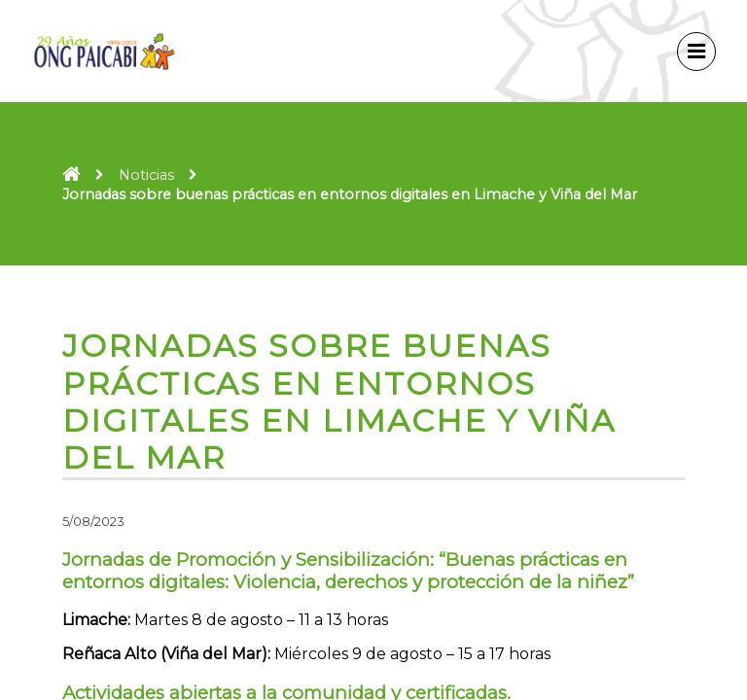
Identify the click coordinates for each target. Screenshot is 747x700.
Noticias (146, 175)
